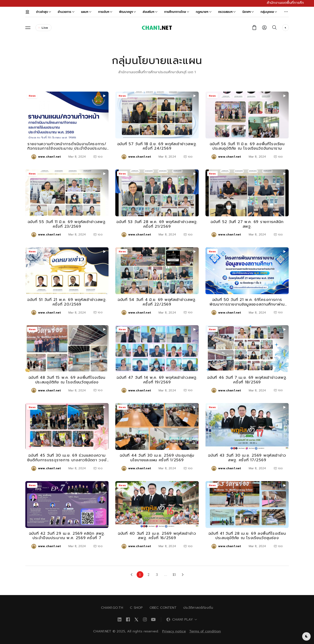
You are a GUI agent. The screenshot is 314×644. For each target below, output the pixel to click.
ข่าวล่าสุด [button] (44, 12)
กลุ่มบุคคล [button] (269, 12)
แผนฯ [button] (86, 12)
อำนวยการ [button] (66, 12)
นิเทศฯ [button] (248, 12)
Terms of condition (205, 631)
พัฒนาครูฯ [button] (127, 12)
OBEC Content (163, 608)
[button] (286, 12)
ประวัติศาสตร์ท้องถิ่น (198, 608)
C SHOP (136, 608)
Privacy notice (174, 631)
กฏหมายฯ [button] (204, 12)
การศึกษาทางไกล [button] (177, 12)
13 (174, 574)
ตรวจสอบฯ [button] (227, 12)
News (32, 96)
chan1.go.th (112, 608)
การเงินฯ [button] (105, 12)
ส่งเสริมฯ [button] (150, 12)
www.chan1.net (49, 157)
